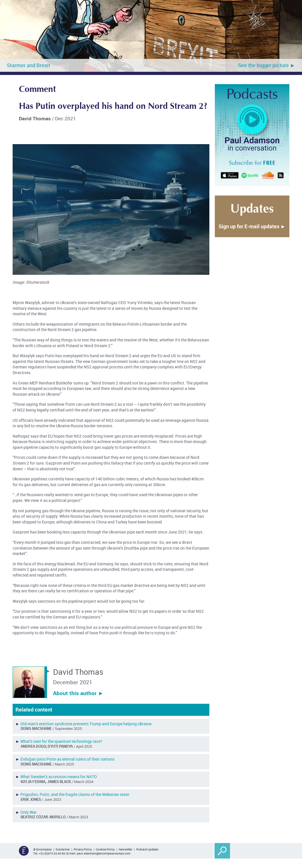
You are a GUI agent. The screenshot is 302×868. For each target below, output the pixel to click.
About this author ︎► (78, 693)
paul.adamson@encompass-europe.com (104, 853)
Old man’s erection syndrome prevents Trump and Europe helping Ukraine (86, 724)
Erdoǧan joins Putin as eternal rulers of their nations (67, 759)
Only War (29, 812)
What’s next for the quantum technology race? (61, 741)
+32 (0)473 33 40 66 (52, 853)
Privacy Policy (83, 849)
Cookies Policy (105, 849)
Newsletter (125, 849)
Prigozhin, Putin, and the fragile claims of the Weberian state (75, 794)
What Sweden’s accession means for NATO (59, 777)
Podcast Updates (147, 849)
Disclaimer (63, 849)
